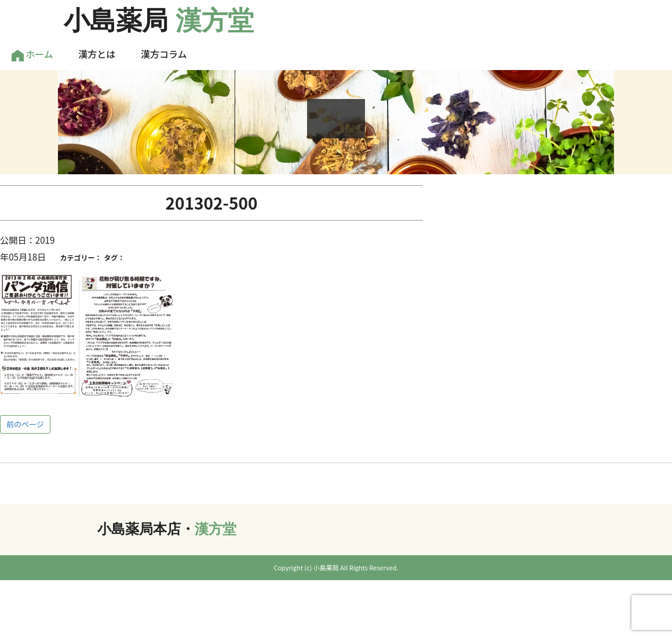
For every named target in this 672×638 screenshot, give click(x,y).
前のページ (25, 424)
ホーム (32, 54)
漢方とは (97, 54)
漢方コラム (164, 54)
